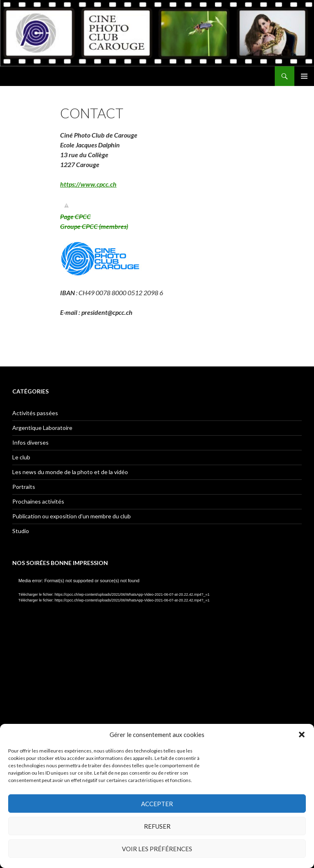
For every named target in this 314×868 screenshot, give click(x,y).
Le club (21, 457)
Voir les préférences (157, 849)
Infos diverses (30, 442)
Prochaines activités (38, 501)
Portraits (24, 487)
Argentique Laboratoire (42, 428)
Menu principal (304, 76)
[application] (157, 659)
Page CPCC (75, 216)
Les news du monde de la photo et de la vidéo (70, 472)
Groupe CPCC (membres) (94, 226)
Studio (21, 531)
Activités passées (35, 413)
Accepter (157, 804)
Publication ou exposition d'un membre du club (72, 516)
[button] (302, 735)
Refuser (157, 826)
